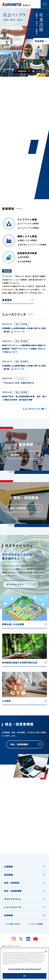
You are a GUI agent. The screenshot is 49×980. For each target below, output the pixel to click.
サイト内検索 (37, 924)
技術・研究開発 (12, 883)
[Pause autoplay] (33, 71)
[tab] (19, 71)
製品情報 (9, 875)
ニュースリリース (13, 907)
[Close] (46, 952)
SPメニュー (45, 4)
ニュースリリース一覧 (33, 410)
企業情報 (9, 867)
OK (24, 976)
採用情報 (9, 915)
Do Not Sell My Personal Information (24, 969)
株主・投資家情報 (13, 891)
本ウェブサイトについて (11, 946)
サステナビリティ (13, 899)
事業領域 (7, 301)
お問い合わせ (15, 924)
